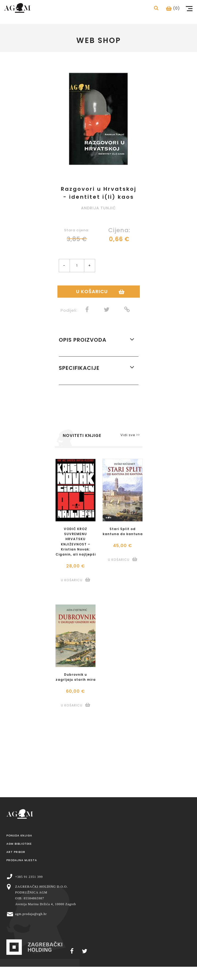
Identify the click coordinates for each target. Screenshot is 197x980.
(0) (173, 8)
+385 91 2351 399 (29, 877)
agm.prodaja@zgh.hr (31, 914)
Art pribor (16, 852)
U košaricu (92, 291)
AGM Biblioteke (19, 844)
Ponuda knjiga (19, 836)
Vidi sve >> (130, 435)
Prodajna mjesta (22, 860)
